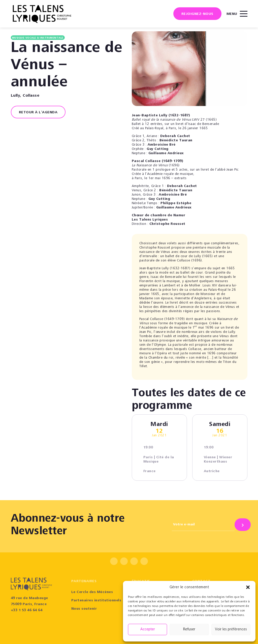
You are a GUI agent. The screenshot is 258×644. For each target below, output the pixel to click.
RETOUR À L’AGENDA (38, 113)
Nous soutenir (84, 609)
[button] (248, 587)
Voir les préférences (231, 629)
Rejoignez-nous (197, 14)
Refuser (189, 629)
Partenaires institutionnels (96, 601)
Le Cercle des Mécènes (92, 592)
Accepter (148, 629)
